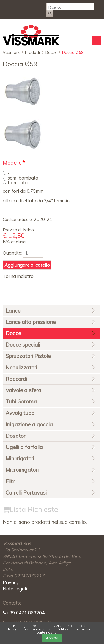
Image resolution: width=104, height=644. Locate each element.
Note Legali (15, 589)
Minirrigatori (20, 458)
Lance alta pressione (31, 322)
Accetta (52, 638)
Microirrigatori (22, 470)
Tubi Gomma (21, 402)
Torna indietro (18, 276)
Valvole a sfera (23, 390)
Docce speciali (23, 345)
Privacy (11, 582)
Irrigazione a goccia (29, 424)
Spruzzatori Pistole (28, 356)
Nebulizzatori (21, 368)
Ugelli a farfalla (24, 447)
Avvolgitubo (20, 413)
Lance (13, 311)
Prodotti (32, 52)
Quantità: (13, 253)
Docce (51, 52)
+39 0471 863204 (24, 613)
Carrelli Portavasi (26, 493)
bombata (18, 182)
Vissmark (11, 52)
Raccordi (16, 379)
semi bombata (23, 178)
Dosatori (16, 436)
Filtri (10, 481)
